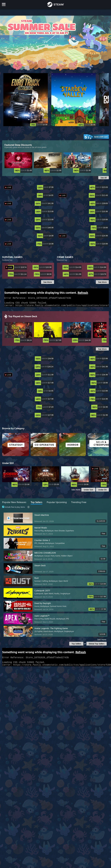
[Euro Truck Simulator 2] (26, 100)
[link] (18, 170)
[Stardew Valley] (73, 100)
